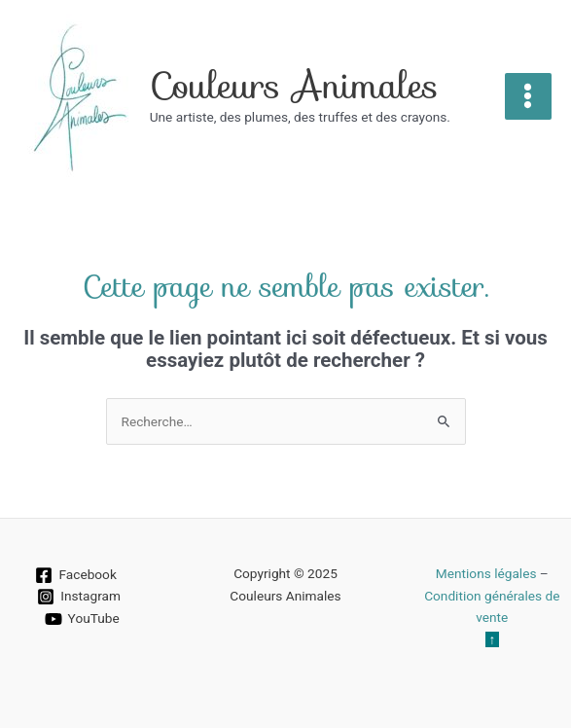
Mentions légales (486, 573)
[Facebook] (76, 575)
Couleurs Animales (294, 86)
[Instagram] (79, 597)
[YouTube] (82, 619)
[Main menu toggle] (528, 96)
